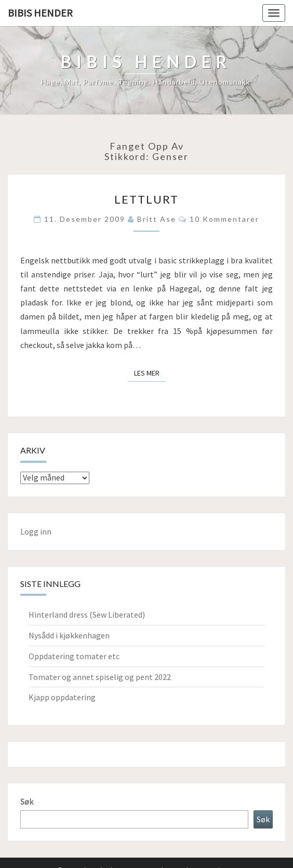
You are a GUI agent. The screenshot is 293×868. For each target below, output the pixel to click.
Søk (27, 802)
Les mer (150, 372)
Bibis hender (40, 13)
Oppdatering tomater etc (74, 656)
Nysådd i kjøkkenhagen (69, 635)
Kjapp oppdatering (62, 697)
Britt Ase (157, 219)
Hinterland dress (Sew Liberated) (87, 615)
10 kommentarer (224, 219)
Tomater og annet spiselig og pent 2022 (100, 677)
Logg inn (36, 531)
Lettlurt (146, 199)
